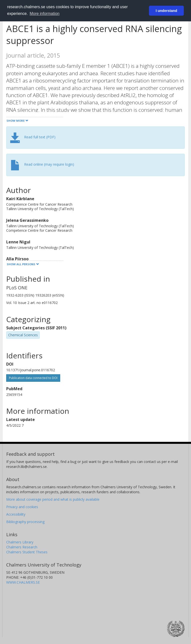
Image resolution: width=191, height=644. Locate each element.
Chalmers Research (22, 547)
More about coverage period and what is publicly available (53, 499)
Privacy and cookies (22, 507)
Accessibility (16, 514)
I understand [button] (166, 11)
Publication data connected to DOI (33, 378)
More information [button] (45, 14)
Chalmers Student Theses (27, 552)
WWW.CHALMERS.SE (23, 582)
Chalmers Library (20, 542)
